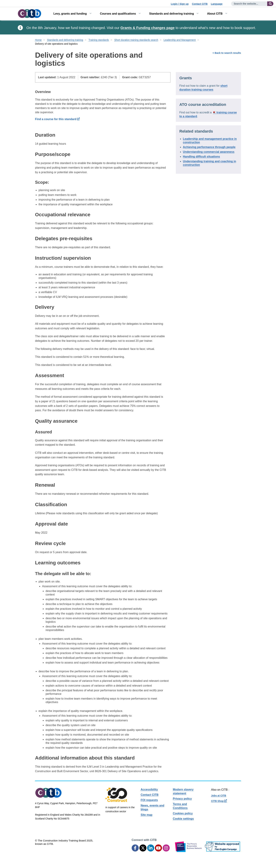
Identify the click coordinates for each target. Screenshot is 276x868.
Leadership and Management (180, 40)
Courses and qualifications (118, 14)
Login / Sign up (180, 4)
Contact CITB (200, 4)
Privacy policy (182, 799)
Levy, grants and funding (70, 14)
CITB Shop (219, 801)
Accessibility (149, 789)
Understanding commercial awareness (209, 152)
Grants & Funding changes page (148, 28)
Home (38, 40)
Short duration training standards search (136, 40)
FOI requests (149, 800)
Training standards (99, 40)
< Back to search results (227, 53)
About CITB (215, 14)
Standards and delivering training (171, 14)
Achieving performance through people (209, 147)
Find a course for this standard (57, 119)
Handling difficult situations (201, 157)
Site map (147, 815)
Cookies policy (183, 813)
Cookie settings (183, 819)
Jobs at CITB (219, 796)
